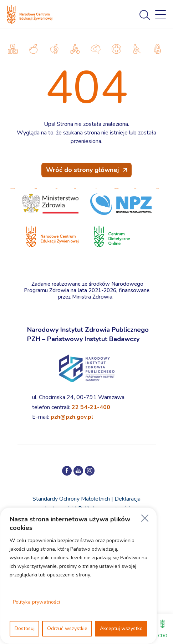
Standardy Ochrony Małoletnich (71, 499)
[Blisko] (145, 518)
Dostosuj (25, 628)
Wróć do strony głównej (82, 170)
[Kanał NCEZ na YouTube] (78, 471)
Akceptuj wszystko (121, 628)
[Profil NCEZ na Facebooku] (67, 471)
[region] (78, 576)
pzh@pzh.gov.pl (72, 417)
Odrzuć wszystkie (67, 628)
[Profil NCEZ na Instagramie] (90, 471)
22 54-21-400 (91, 407)
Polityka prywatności (36, 602)
